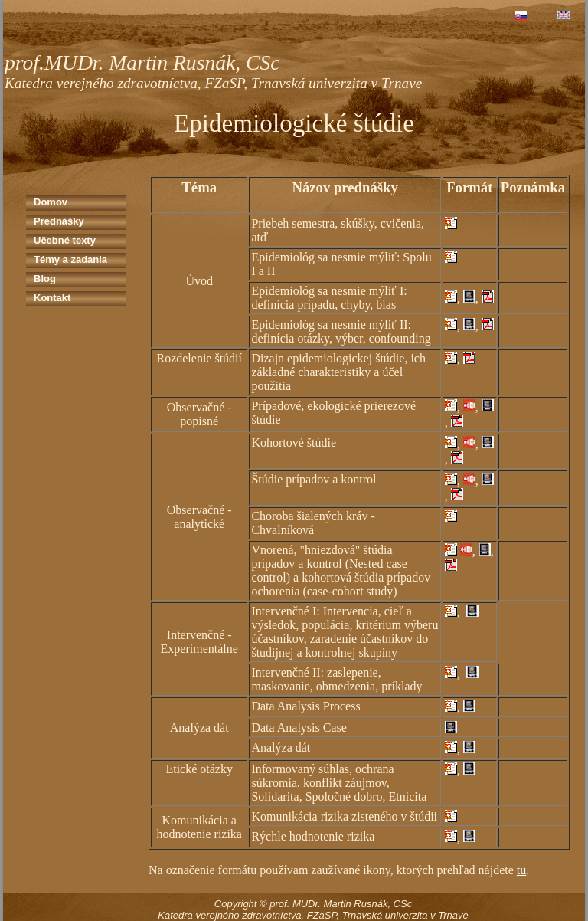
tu (521, 870)
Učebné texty (65, 240)
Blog (45, 279)
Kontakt (52, 298)
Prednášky (59, 221)
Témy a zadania (70, 259)
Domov (51, 202)
